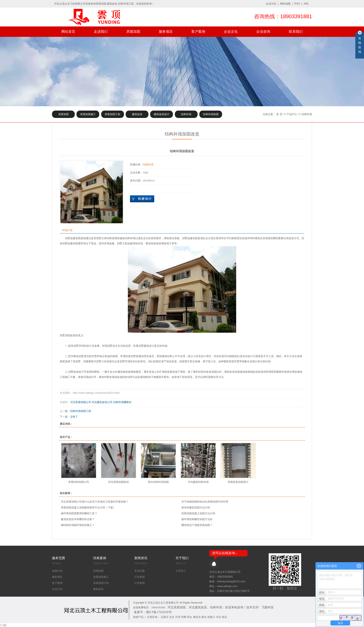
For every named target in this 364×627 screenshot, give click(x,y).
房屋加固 (133, 32)
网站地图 (285, 4)
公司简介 (181, 571)
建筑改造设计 (162, 114)
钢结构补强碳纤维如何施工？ (78, 525)
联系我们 (296, 32)
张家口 (211, 617)
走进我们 (101, 32)
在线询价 (142, 199)
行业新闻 (140, 577)
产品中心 (292, 114)
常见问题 (140, 571)
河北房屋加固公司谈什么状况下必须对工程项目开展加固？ (95, 502)
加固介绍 (57, 571)
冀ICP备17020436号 (159, 612)
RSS (297, 4)
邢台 (190, 617)
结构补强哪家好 (122, 402)
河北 (219, 617)
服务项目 (166, 32)
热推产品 (138, 617)
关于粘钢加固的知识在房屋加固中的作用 (205, 502)
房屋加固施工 (88, 114)
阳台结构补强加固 (158, 482)
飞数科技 (268, 607)
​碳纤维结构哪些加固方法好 (197, 519)
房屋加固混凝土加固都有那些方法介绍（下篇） (88, 508)
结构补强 (186, 114)
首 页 (279, 114)
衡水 (204, 617)
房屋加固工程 (112, 114)
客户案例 (198, 32)
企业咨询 (263, 32)
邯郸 (184, 617)
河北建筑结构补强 (198, 482)
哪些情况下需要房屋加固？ (197, 525)
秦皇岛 (197, 617)
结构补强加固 (211, 114)
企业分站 (271, 4)
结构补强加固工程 (81, 411)
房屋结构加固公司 (79, 482)
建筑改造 (137, 114)
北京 (172, 617)
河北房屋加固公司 (81, 402)
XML (306, 4)
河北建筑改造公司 (102, 402)
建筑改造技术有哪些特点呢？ (78, 519)
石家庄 (165, 617)
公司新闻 (140, 583)
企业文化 (231, 32)
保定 (224, 617)
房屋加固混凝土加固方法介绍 (198, 513)
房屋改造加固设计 (238, 482)
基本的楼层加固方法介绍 (196, 508)
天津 (178, 617)
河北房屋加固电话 (119, 482)
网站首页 (68, 32)
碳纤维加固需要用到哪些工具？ (79, 513)
